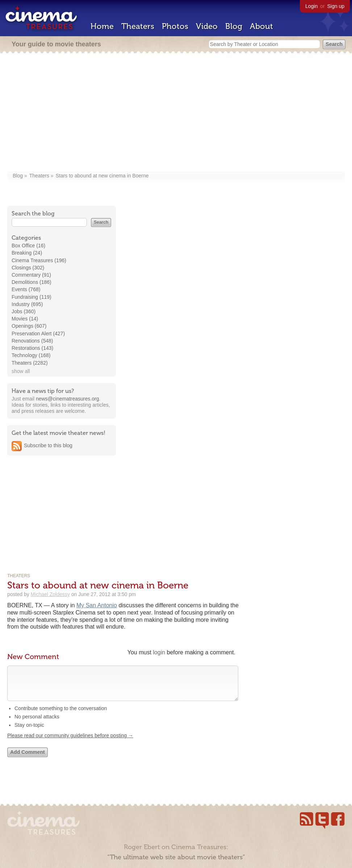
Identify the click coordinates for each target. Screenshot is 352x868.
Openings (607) (29, 326)
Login (311, 6)
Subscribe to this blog (48, 445)
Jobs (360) (24, 311)
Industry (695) (27, 304)
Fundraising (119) (32, 297)
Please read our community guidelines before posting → (70, 743)
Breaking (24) (27, 253)
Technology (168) (31, 355)
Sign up (336, 6)
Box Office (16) (28, 246)
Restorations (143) (32, 348)
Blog (234, 26)
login (159, 652)
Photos (175, 26)
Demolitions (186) (32, 282)
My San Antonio (97, 605)
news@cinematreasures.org (68, 399)
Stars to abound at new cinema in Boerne (102, 176)
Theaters (138, 26)
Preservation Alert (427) (38, 334)
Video (207, 26)
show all (21, 371)
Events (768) (26, 289)
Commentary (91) (31, 275)
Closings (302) (28, 268)
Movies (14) (25, 319)
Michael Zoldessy (50, 594)
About (261, 26)
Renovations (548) (32, 341)
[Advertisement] (176, 113)
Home (102, 26)
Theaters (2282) (30, 363)
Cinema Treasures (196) (39, 260)
